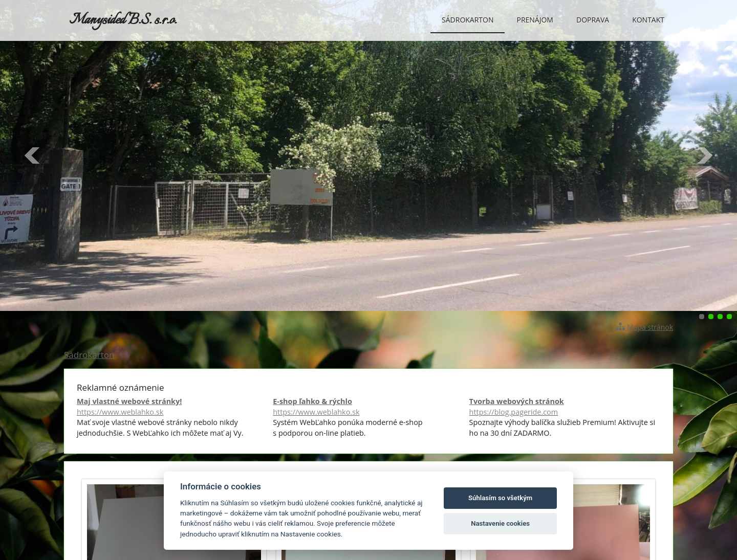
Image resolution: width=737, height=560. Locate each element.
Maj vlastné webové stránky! (172, 407)
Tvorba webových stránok (565, 407)
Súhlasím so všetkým (500, 498)
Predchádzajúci (33, 155)
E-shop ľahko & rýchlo (368, 407)
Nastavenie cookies (500, 523)
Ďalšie (704, 155)
